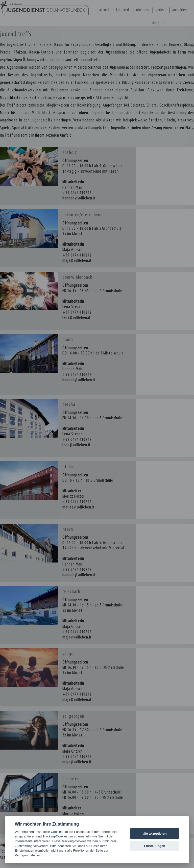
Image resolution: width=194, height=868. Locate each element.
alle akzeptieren (154, 834)
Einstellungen (155, 846)
